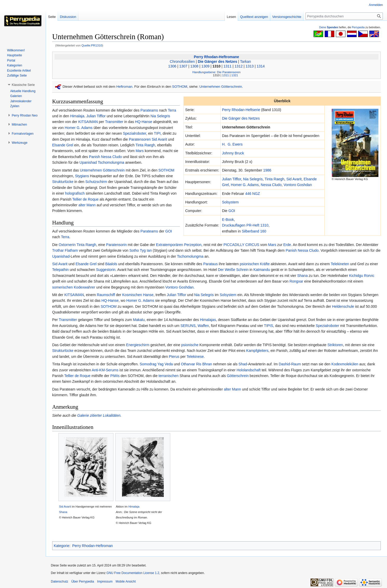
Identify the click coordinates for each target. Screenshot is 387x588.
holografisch (75, 193)
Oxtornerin (67, 245)
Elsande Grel (63, 145)
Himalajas (208, 320)
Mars (140, 151)
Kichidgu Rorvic (362, 276)
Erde (287, 245)
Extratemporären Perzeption (179, 245)
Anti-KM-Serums (105, 370)
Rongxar (296, 281)
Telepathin (60, 270)
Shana (302, 276)
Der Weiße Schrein (233, 270)
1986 (267, 170)
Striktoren (335, 345)
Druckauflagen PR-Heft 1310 (245, 225)
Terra (172, 110)
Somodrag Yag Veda (156, 364)
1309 (205, 66)
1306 (172, 66)
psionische (190, 345)
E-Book (228, 220)
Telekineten (340, 264)
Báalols (111, 264)
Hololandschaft (249, 370)
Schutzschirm (96, 182)
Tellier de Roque (86, 199)
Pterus (174, 357)
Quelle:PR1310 (92, 45)
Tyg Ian (146, 250)
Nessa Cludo (271, 185)
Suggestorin (106, 270)
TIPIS (269, 326)
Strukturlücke (63, 182)
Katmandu (262, 270)
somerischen (62, 287)
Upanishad (88, 162)
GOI (232, 211)
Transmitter (114, 122)
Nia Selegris (253, 179)
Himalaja (77, 116)
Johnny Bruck (233, 153)
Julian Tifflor (232, 179)
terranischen (169, 376)
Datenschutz (60, 582)
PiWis (115, 376)
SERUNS (188, 326)
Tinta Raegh (275, 179)
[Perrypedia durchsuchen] (344, 16)
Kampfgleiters (257, 351)
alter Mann (87, 205)
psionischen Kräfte (255, 264)
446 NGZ (253, 194)
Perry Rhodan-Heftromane (216, 57)
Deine (329, 27)
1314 (261, 66)
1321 (235, 75)
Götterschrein (238, 376)
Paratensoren (140, 139)
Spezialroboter (134, 133)
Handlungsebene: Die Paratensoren (216, 72)
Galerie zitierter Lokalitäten (99, 415)
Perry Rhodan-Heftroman (92, 546)
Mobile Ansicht (125, 582)
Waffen (203, 326)
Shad (243, 364)
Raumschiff (106, 295)
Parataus (211, 264)
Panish (95, 157)
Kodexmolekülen (345, 364)
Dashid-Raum (290, 364)
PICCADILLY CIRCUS (241, 245)
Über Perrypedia (83, 582)
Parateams (149, 110)
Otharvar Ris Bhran (196, 364)
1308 (194, 66)
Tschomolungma (111, 162)
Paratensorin (116, 245)
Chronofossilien (182, 61)
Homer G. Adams (245, 185)
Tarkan (246, 61)
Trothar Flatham (65, 250)
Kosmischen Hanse (138, 295)
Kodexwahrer (84, 287)
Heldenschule (343, 306)
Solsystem (230, 202)
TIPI (157, 133)
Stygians (82, 176)
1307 (183, 66)
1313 (250, 66)
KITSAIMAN (88, 122)
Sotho (134, 250)
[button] (23, 85)
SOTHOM (180, 87)
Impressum (105, 582)
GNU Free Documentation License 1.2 (133, 573)
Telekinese (195, 357)
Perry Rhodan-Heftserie (241, 110)
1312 (239, 66)
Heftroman (124, 87)
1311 (228, 66)
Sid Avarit (294, 179)
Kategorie (62, 546)
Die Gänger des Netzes (218, 61)
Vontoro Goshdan (298, 185)
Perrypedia (358, 27)
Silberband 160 (254, 231)
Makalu (139, 320)
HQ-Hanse (144, 122)
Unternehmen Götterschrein (221, 87)
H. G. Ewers (232, 144)
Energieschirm (138, 345)
